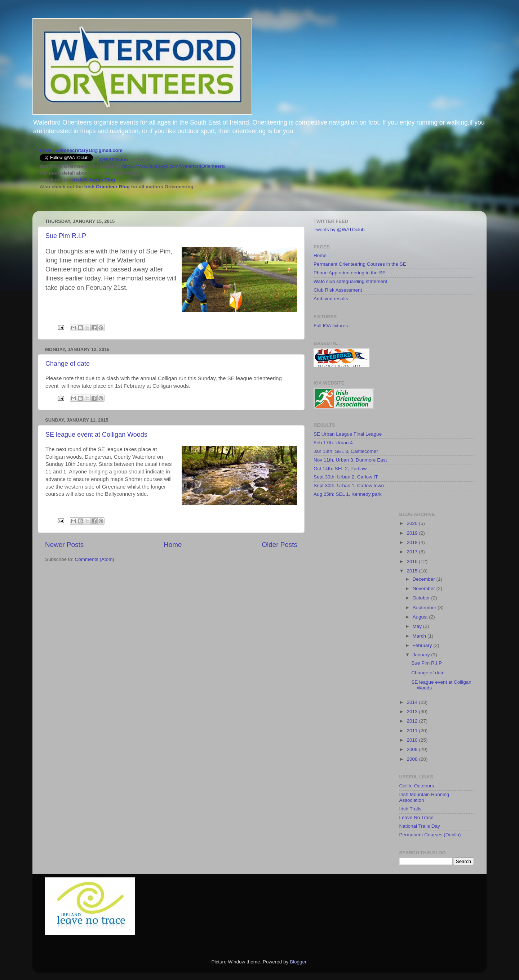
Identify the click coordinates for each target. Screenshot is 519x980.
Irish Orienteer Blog (107, 187)
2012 (413, 721)
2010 (413, 740)
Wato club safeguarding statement (350, 281)
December (425, 579)
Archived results (331, 299)
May (418, 626)
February (423, 645)
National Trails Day (420, 826)
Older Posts (280, 545)
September (425, 608)
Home (173, 545)
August (421, 617)
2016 (413, 561)
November (425, 588)
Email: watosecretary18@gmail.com (81, 150)
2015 (413, 571)
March (420, 636)
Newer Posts (64, 545)
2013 (413, 712)
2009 (413, 749)
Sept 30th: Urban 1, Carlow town (349, 485)
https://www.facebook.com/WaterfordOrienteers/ (174, 166)
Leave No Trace (416, 817)
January (422, 655)
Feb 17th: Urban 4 (333, 443)
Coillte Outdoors (417, 786)
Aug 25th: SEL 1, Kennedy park (348, 494)
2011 (413, 731)
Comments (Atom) (95, 559)
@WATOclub (114, 160)
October (422, 598)
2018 (413, 542)
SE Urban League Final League (348, 434)
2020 (413, 523)
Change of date (68, 364)
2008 (413, 759)
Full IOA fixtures (331, 326)
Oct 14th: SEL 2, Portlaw (340, 469)
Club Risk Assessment (338, 290)
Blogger (298, 962)
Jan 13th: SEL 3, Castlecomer (346, 451)
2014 (413, 702)
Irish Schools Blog (93, 180)
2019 (413, 533)
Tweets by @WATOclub (339, 230)
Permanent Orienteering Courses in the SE (360, 264)
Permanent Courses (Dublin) (430, 835)
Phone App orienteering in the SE (350, 273)
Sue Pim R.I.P (66, 236)
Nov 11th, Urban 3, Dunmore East (350, 460)
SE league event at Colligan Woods (96, 435)
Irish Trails (411, 809)
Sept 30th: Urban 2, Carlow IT (346, 477)
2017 (413, 552)
